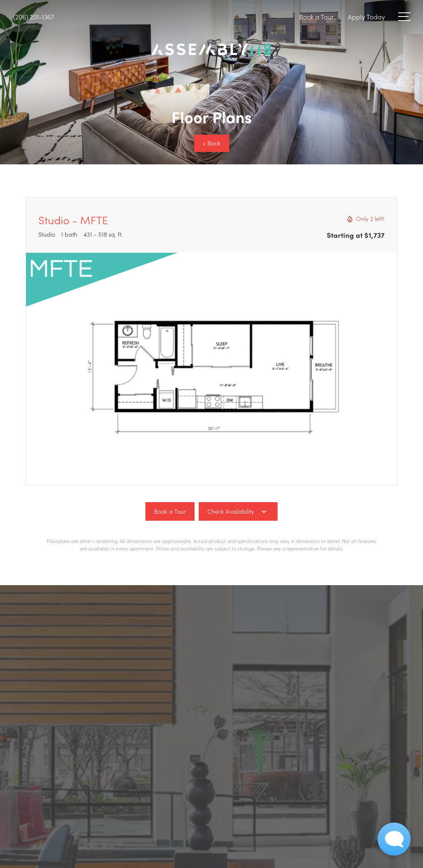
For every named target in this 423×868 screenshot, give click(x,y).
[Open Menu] (404, 17)
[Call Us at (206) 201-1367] (34, 17)
